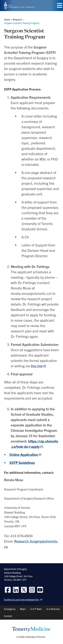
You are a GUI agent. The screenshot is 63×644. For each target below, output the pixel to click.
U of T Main (36, 609)
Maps (23, 609)
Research (17, 19)
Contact (8, 616)
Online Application (24, 454)
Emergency (10, 609)
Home (7, 19)
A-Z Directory (53, 609)
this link (37, 366)
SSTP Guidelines (22, 463)
